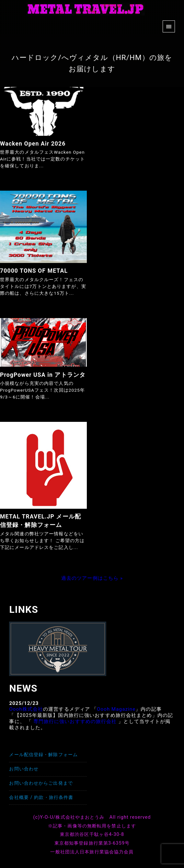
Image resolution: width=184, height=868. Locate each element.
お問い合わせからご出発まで (41, 783)
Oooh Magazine (116, 709)
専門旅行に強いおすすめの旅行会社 (75, 721)
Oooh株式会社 (26, 709)
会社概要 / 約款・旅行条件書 (41, 797)
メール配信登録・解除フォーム (43, 755)
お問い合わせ (24, 769)
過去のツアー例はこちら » (92, 578)
